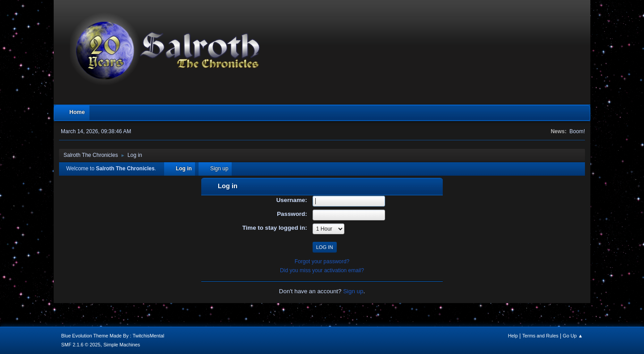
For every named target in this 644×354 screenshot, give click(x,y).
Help (513, 336)
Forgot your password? (322, 261)
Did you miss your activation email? (322, 270)
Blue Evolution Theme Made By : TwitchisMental (113, 336)
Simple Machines (122, 345)
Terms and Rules (540, 336)
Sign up (353, 291)
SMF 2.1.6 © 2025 (81, 345)
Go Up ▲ (573, 336)
